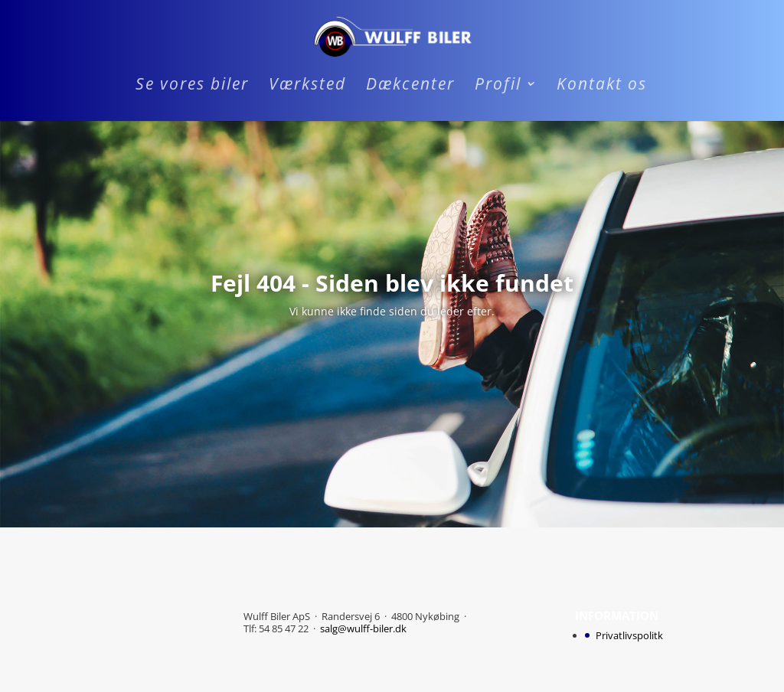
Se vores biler (192, 86)
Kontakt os (602, 86)
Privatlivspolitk (629, 635)
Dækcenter (410, 86)
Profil (498, 86)
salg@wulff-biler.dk (363, 628)
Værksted (307, 86)
